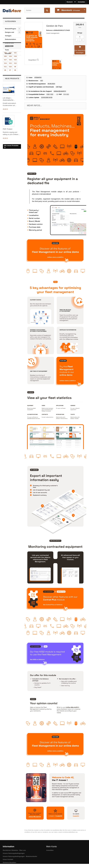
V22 (10, 69)
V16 (10, 76)
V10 (10, 83)
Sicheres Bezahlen (9, 863)
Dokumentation (10, 39)
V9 (15, 83)
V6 (15, 87)
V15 (15, 76)
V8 (5, 87)
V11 (5, 83)
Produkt (70, 10)
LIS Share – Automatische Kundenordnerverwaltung (12, 116)
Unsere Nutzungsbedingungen (14, 853)
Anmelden (81, 2)
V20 (5, 73)
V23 (5, 69)
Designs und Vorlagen (10, 34)
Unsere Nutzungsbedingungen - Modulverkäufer (20, 856)
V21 (15, 69)
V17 (5, 76)
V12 (15, 80)
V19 (10, 73)
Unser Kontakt (8, 859)
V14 (5, 80)
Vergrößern (32, 60)
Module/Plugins (11, 29)
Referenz (50, 30)
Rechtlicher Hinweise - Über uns (14, 850)
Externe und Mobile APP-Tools (9, 46)
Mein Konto (52, 847)
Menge (80, 33)
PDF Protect (8, 146)
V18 (15, 73)
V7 (10, 87)
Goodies (8, 53)
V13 (10, 80)
